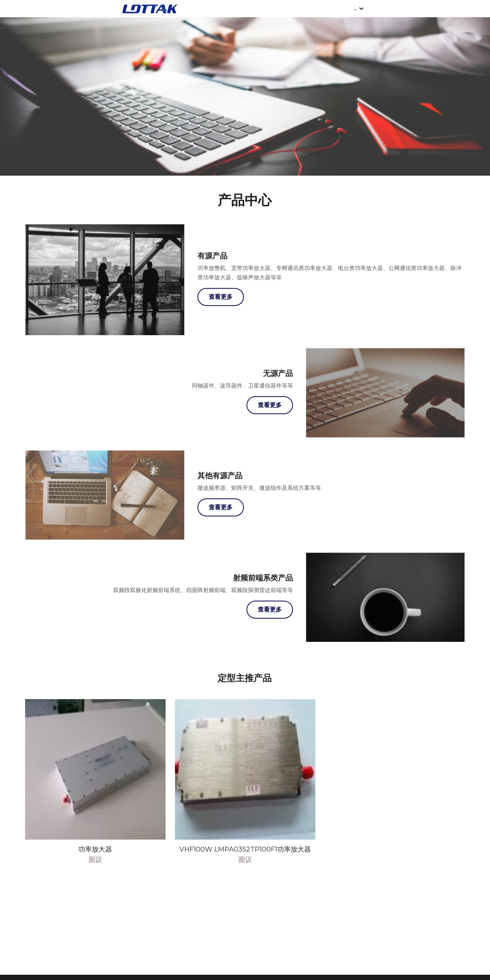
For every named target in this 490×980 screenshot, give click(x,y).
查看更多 (221, 302)
